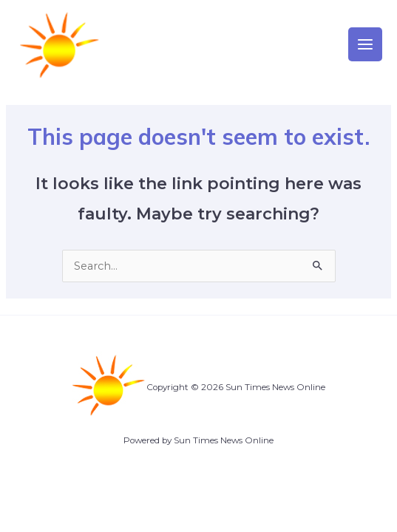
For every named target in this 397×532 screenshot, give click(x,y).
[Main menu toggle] (365, 44)
